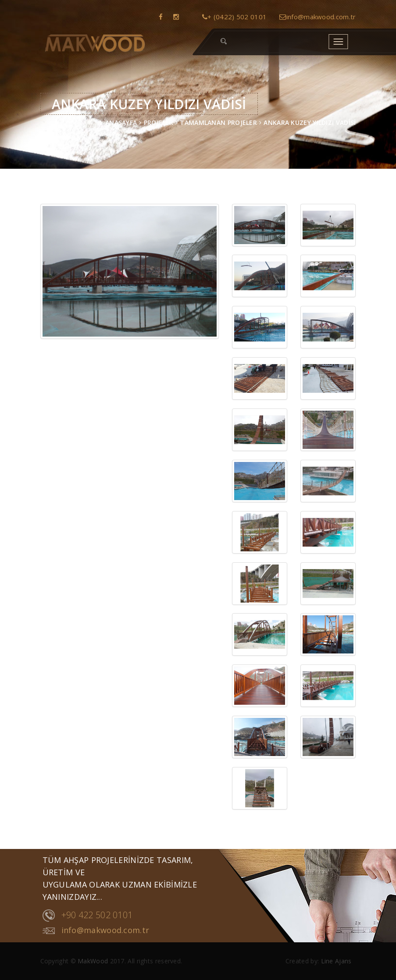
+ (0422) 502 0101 (234, 17)
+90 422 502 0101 (88, 916)
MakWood (93, 961)
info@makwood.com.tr (318, 17)
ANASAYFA (121, 122)
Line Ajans (336, 961)
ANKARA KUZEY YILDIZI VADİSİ (310, 122)
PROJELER (159, 122)
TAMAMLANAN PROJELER (218, 122)
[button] (224, 42)
